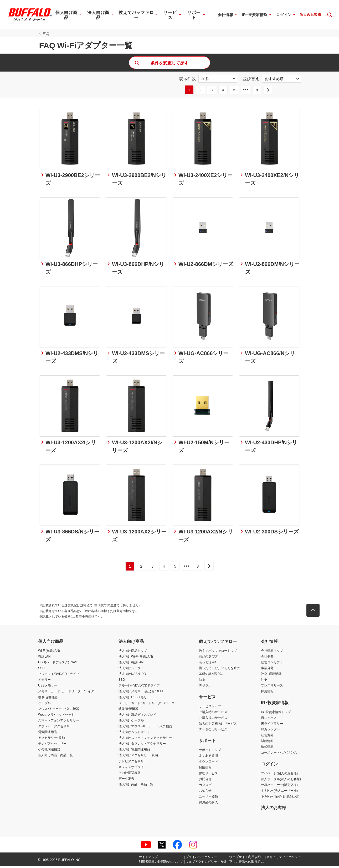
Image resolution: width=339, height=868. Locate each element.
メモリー (44, 682)
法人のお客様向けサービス (218, 726)
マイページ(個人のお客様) (279, 775)
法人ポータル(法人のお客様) (281, 781)
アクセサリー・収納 (52, 740)
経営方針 (267, 737)
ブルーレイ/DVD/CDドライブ (59, 676)
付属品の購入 (208, 804)
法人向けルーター (131, 670)
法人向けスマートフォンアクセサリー (145, 740)
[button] (314, 613)
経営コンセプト (272, 664)
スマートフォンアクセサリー (59, 723)
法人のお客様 (274, 810)
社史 (264, 682)
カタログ (205, 787)
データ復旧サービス (213, 731)
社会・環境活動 (271, 676)
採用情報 (267, 693)
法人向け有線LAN (131, 664)
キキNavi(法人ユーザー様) (279, 793)
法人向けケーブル (131, 723)
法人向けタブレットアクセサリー (142, 746)
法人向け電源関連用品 (134, 751)
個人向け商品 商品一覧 (55, 757)
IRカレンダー (270, 731)
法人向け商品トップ (133, 653)
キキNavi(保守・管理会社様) (280, 799)
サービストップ (210, 708)
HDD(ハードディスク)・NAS (58, 664)
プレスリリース (272, 688)
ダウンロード (208, 764)
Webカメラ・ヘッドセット (56, 717)
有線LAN (44, 659)
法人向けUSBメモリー (134, 699)
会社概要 (267, 659)
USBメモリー (48, 688)
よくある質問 (208, 758)
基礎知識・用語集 (211, 676)
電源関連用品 (48, 734)
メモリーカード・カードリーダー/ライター (68, 693)
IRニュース (269, 720)
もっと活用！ (208, 664)
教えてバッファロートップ (218, 653)
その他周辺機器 (49, 751)
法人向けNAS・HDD (132, 676)
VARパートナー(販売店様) (279, 787)
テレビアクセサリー (52, 746)
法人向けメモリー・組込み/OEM (141, 693)
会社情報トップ (272, 653)
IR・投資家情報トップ (276, 714)
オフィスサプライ (131, 769)
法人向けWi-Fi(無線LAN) (136, 659)
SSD (41, 670)
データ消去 (126, 781)
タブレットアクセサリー (55, 728)
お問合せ (205, 781)
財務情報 (267, 743)
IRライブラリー (272, 726)
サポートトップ (210, 752)
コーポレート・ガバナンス (279, 755)
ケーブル (44, 705)
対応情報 (205, 769)
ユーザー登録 (208, 799)
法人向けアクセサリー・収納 (138, 757)
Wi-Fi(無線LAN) (49, 653)
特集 (202, 682)
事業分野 (267, 670)
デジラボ (205, 688)
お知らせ (205, 793)
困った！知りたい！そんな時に (219, 670)
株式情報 (267, 749)
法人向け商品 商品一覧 (136, 786)
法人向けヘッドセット (134, 734)
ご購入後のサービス (213, 720)
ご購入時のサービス (213, 714)
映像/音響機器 (48, 699)
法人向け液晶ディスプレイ (137, 717)
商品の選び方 (208, 659)
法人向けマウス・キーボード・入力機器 (145, 728)
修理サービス (208, 775)
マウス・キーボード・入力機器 (59, 711)
